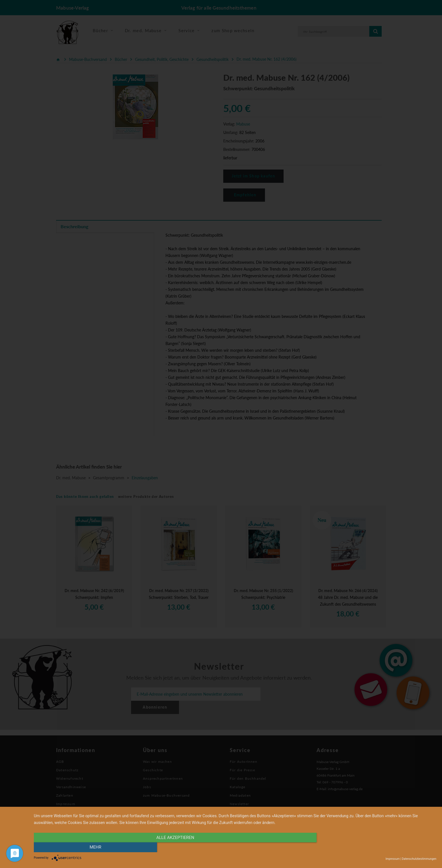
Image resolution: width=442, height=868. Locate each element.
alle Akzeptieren (175, 847)
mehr (376, 847)
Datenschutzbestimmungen (419, 859)
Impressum (393, 859)
